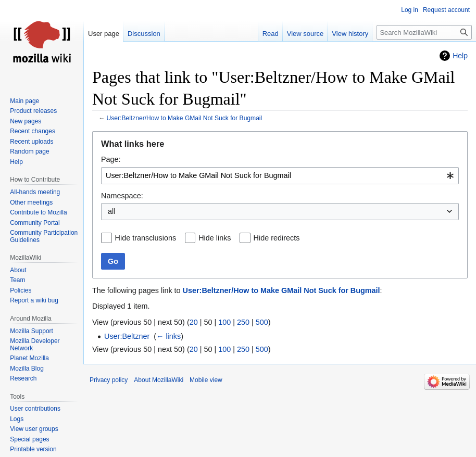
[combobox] (280, 176)
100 (224, 322)
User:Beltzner (127, 336)
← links (168, 336)
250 (243, 322)
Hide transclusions (146, 238)
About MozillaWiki (159, 380)
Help (460, 56)
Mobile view (206, 380)
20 (194, 322)
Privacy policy (109, 380)
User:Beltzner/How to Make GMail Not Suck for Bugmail (185, 118)
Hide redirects (277, 238)
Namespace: (122, 196)
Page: (111, 159)
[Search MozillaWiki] (424, 32)
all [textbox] (111, 211)
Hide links (215, 238)
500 (262, 322)
